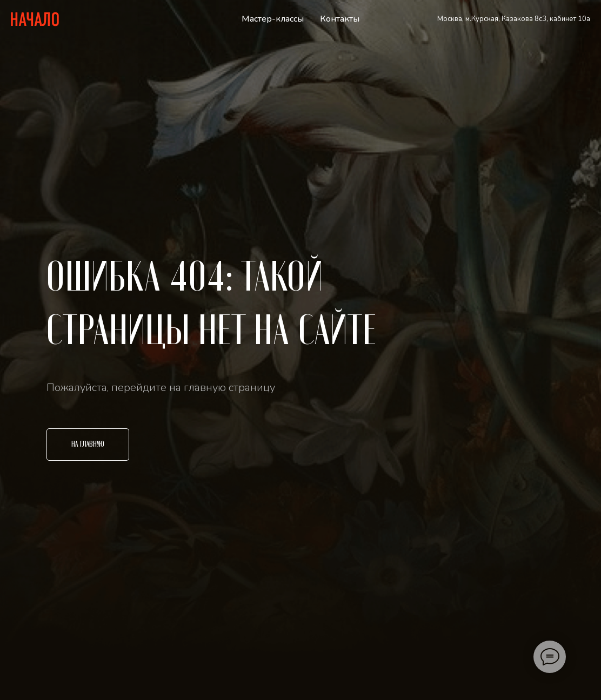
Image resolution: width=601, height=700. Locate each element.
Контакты (340, 19)
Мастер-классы (273, 19)
